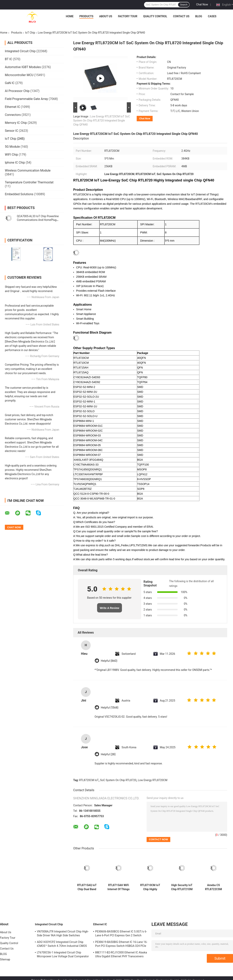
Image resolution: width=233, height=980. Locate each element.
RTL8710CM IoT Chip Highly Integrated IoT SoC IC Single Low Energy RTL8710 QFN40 (150, 887)
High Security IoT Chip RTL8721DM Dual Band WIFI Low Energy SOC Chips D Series (182, 887)
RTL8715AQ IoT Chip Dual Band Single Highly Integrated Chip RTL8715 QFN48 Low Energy (87, 887)
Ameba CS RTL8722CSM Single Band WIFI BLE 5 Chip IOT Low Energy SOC (213, 887)
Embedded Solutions (19, 194)
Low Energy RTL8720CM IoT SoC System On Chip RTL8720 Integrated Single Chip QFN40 (102, 121)
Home (70, 16)
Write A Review (110, 608)
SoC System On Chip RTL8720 (118, 780)
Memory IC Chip (16, 123)
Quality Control (155, 16)
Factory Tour (128, 16)
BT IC (9, 59)
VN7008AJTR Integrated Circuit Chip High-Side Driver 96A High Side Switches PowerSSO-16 (63, 934)
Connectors (13, 115)
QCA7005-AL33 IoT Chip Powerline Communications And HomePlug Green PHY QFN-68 (38, 220)
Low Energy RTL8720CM (153, 780)
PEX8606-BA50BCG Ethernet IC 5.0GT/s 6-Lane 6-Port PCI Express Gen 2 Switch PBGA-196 (121, 934)
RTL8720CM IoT (89, 780)
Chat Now (202, 4)
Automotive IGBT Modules (23, 67)
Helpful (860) (109, 661)
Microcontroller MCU (19, 75)
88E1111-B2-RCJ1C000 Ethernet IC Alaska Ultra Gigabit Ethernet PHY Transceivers (121, 954)
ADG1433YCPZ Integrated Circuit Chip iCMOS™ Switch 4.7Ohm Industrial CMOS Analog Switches (62, 944)
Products (86, 16)
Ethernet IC (12, 107)
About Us (106, 16)
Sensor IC (11, 131)
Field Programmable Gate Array (26, 99)
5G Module (12, 147)
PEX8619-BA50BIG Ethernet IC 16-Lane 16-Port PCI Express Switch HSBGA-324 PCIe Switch (121, 944)
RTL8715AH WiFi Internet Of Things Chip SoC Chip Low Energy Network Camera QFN (119, 887)
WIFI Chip (11, 155)
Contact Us (181, 16)
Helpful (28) (108, 754)
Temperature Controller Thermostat (29, 182)
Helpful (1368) (110, 708)
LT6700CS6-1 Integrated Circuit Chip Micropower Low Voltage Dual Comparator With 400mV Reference (63, 955)
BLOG (199, 16)
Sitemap (5, 959)
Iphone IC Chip (15, 163)
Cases (212, 16)
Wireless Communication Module (28, 170)
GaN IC (10, 83)
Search (184, 5)
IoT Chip (30, 33)
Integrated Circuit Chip (20, 51)
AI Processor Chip (17, 91)
